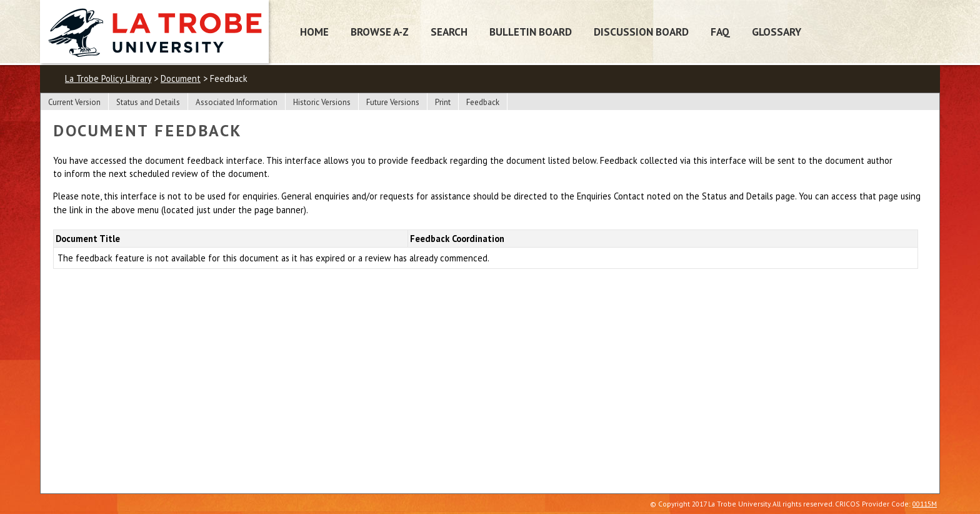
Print (443, 102)
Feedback (483, 102)
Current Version (74, 102)
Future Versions (393, 102)
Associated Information (237, 102)
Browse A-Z (380, 32)
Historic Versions (322, 102)
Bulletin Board (531, 32)
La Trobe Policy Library (108, 78)
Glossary (777, 32)
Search (449, 32)
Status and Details (148, 102)
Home (314, 32)
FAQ (720, 32)
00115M (925, 504)
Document (181, 78)
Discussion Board (641, 32)
